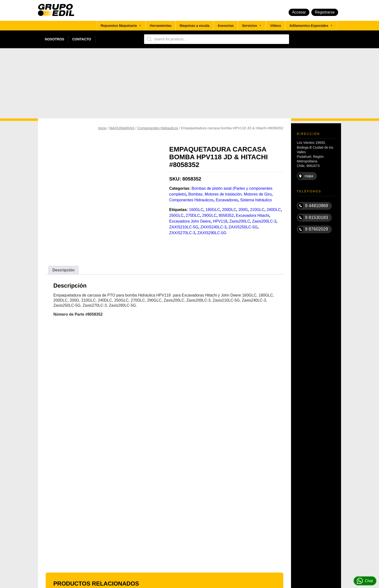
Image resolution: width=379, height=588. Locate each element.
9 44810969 (313, 206)
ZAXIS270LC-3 (182, 233)
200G (243, 210)
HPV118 (220, 221)
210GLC (257, 210)
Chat (365, 581)
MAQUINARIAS (122, 128)
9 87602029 (313, 229)
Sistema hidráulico (256, 200)
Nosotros (55, 39)
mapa (306, 176)
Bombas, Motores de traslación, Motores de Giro (230, 194)
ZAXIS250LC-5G (243, 227)
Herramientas (161, 26)
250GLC (176, 215)
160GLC (196, 210)
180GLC (213, 210)
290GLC (209, 215)
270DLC (193, 215)
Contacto (82, 39)
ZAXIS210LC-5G (184, 227)
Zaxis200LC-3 (264, 221)
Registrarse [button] (325, 12)
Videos (276, 26)
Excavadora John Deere (190, 221)
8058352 (226, 215)
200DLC (229, 210)
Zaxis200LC (240, 221)
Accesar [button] (299, 12)
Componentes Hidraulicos (158, 128)
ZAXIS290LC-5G (212, 233)
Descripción (64, 270)
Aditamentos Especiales (311, 26)
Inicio (102, 128)
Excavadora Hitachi (253, 215)
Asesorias (226, 26)
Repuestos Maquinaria (121, 26)
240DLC (274, 210)
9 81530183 (313, 218)
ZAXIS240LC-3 (213, 227)
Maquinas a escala (194, 26)
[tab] (64, 270)
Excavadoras (227, 200)
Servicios (252, 26)
